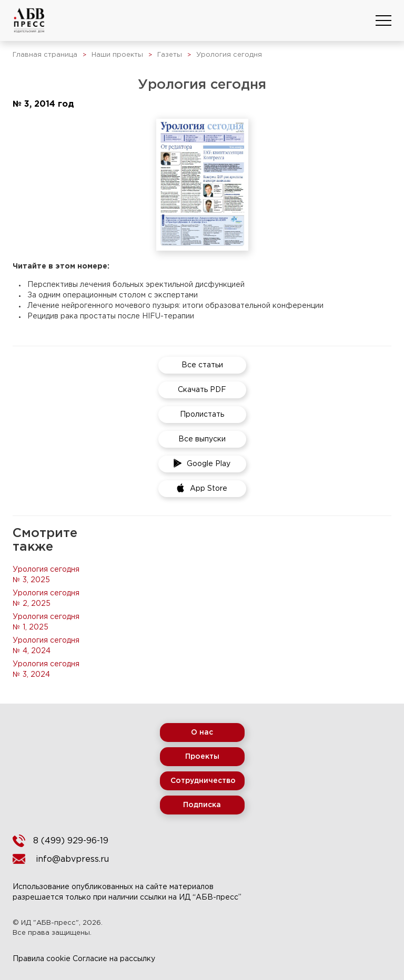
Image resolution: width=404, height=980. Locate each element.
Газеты (170, 55)
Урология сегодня (229, 55)
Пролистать (202, 415)
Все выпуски (202, 439)
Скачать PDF (202, 390)
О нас (202, 733)
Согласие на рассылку (114, 959)
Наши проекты (117, 55)
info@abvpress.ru (72, 859)
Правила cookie (42, 959)
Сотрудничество (203, 781)
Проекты (202, 757)
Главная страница (45, 55)
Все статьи (202, 365)
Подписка (202, 805)
